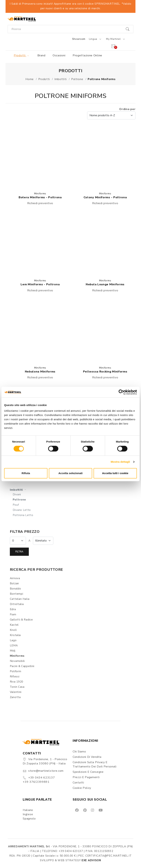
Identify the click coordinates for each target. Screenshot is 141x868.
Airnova (15, 578)
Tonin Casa (17, 687)
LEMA (14, 645)
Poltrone (19, 500)
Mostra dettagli (120, 462)
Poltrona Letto (23, 515)
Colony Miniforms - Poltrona (105, 197)
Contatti (78, 783)
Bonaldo (15, 589)
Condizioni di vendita (87, 757)
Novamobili (17, 661)
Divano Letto (22, 510)
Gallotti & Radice (21, 620)
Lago (13, 640)
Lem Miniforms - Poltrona (40, 284)
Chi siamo (79, 752)
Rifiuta (26, 473)
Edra (13, 609)
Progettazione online (87, 55)
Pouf (16, 505)
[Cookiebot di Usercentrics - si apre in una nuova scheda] (121, 392)
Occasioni (59, 55)
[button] (40, 157)
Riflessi (15, 676)
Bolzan (14, 583)
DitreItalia (17, 604)
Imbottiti (18, 490)
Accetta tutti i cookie (115, 473)
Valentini (16, 692)
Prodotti (22, 55)
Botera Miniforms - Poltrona (40, 197)
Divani (17, 494)
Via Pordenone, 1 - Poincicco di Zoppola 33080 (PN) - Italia (45, 761)
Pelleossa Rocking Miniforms (105, 372)
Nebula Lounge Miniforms (105, 284)
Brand (41, 55)
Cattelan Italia (20, 599)
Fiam (13, 614)
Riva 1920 (17, 682)
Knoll (13, 630)
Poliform (16, 671)
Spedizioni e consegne (88, 772)
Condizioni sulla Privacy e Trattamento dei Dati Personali (95, 764)
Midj (13, 651)
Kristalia (15, 635)
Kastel (14, 625)
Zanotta (15, 697)
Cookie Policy (82, 788)
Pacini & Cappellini (22, 666)
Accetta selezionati (70, 473)
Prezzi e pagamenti (86, 777)
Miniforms (40, 194)
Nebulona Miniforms (40, 372)
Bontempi (17, 594)
